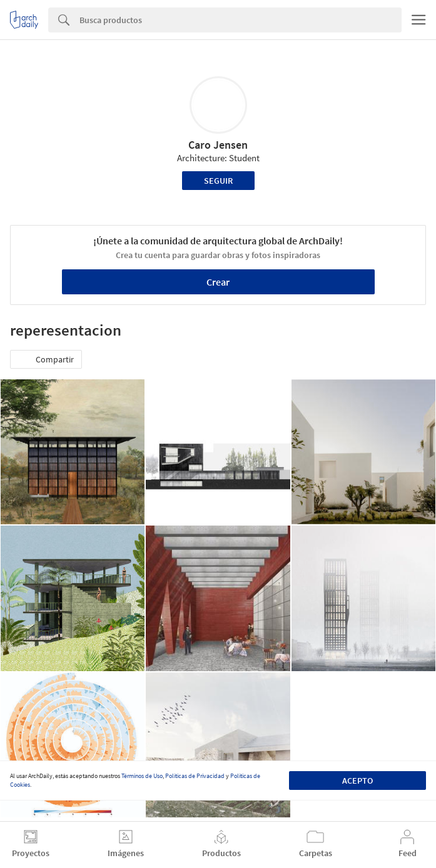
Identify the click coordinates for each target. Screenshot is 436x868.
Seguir (218, 181)
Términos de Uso (142, 776)
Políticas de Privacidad (195, 776)
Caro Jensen (218, 145)
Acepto (357, 781)
